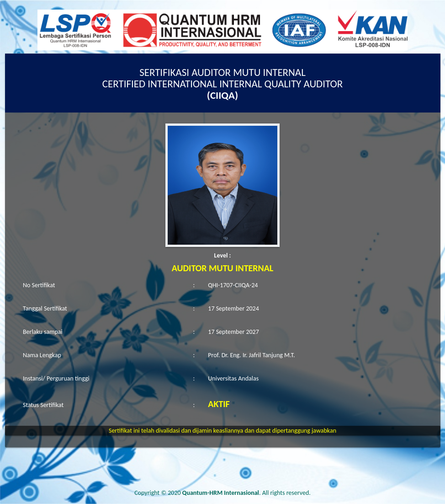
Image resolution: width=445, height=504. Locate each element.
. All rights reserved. (246, 493)
